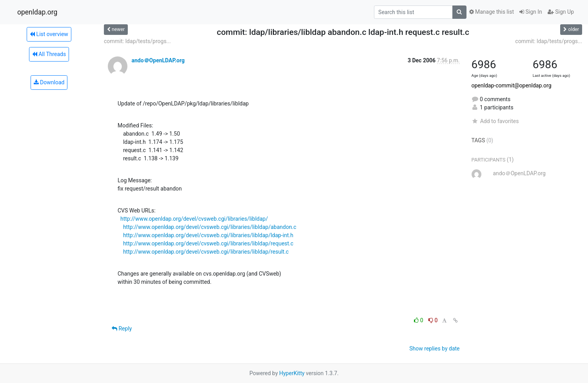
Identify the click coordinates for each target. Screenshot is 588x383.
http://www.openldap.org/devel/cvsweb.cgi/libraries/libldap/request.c (208, 243)
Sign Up (561, 12)
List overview (49, 34)
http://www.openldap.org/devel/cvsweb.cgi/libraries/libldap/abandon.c (210, 227)
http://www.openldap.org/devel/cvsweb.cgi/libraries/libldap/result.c (206, 252)
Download (49, 82)
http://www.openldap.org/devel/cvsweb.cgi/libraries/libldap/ (194, 219)
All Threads (49, 54)
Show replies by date (434, 349)
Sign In (531, 12)
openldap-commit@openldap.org (512, 85)
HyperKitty (292, 373)
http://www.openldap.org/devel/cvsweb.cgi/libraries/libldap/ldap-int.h (208, 235)
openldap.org (37, 12)
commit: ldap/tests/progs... (137, 41)
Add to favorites (495, 121)
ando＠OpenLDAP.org (158, 60)
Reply (122, 329)
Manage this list (492, 12)
